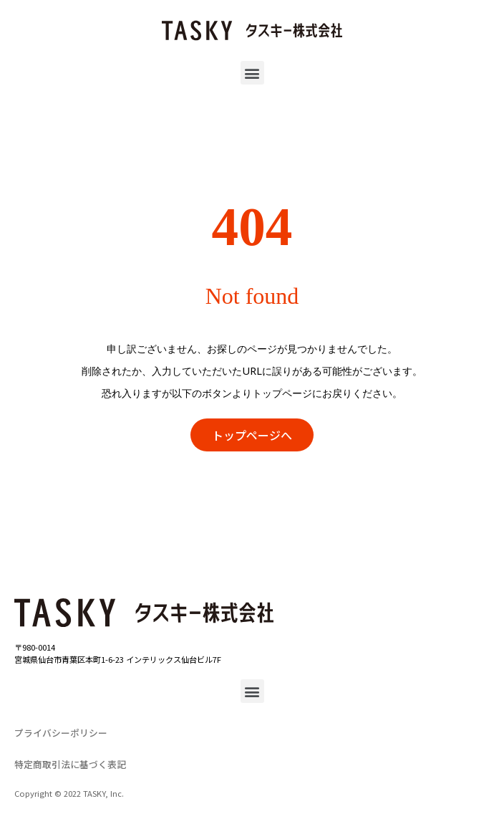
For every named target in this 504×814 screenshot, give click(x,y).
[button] (252, 73)
